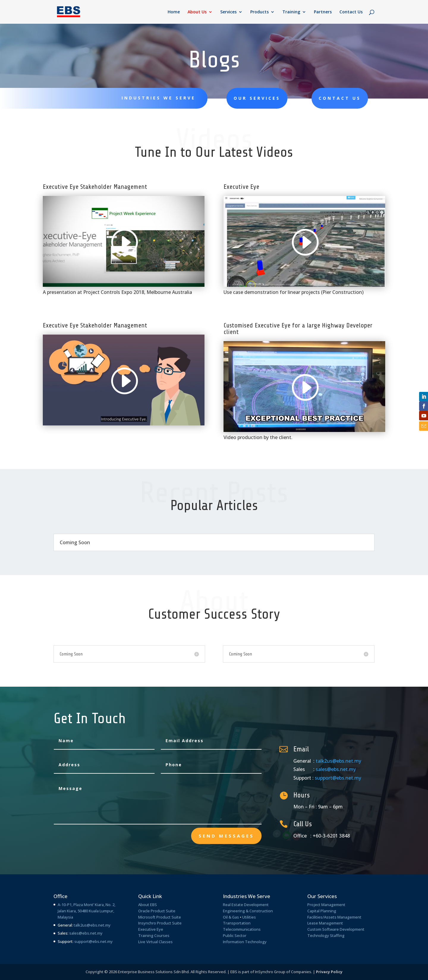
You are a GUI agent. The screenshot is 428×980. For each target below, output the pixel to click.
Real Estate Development (246, 905)
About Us (197, 12)
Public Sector (235, 935)
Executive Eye (151, 929)
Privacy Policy (329, 972)
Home (174, 12)
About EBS (148, 905)
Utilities (249, 917)
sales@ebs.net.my (336, 769)
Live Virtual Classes (155, 942)
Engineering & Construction (248, 911)
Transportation (237, 923)
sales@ (76, 933)
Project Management (326, 905)
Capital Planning (322, 911)
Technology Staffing (326, 935)
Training (291, 12)
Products (259, 12)
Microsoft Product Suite (160, 917)
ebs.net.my (92, 933)
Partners (323, 12)
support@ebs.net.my (338, 778)
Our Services (257, 98)
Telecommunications (242, 929)
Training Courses (154, 935)
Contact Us (351, 12)
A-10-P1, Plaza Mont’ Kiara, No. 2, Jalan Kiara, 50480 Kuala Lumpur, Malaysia (86, 911)
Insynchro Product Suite (160, 923)
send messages (226, 836)
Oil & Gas (231, 917)
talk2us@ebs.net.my (338, 761)
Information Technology (245, 942)
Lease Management (325, 923)
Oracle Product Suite (157, 911)
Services (228, 12)
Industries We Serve (159, 98)
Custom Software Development (336, 929)
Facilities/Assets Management (334, 917)
